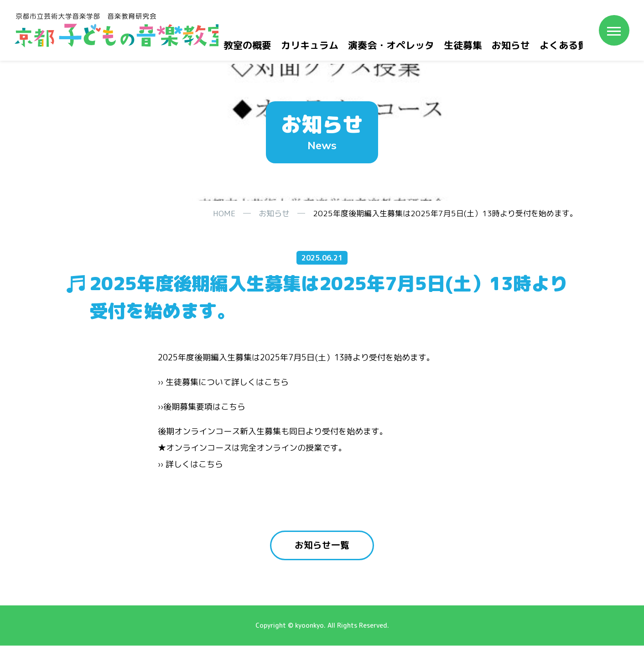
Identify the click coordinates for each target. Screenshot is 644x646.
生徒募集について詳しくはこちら (227, 382)
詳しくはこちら (194, 464)
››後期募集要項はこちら (202, 407)
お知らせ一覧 (322, 546)
